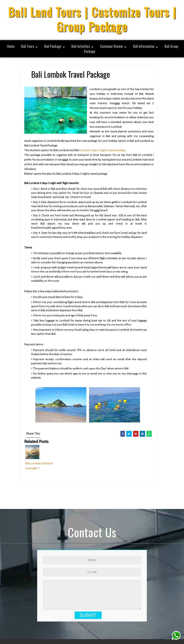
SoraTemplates (79, 635)
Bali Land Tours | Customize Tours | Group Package (92, 19)
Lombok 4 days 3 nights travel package (102, 150)
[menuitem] (29, 46)
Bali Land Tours (121, 635)
